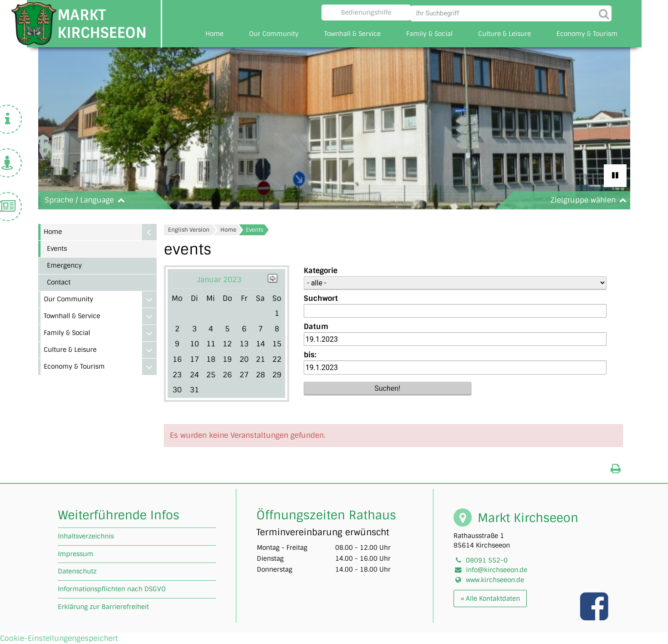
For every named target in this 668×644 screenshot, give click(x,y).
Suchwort (321, 298)
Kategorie (321, 271)
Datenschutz (77, 571)
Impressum (76, 554)
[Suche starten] (603, 13)
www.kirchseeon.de (495, 580)
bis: (310, 355)
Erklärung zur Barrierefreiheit (103, 607)
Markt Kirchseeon (102, 24)
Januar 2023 (219, 280)
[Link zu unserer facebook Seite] (595, 616)
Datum (316, 327)
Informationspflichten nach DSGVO (112, 589)
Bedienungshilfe (366, 12)
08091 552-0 (487, 560)
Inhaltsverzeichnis (86, 536)
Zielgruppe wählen (590, 200)
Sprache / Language (87, 200)
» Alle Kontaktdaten (490, 598)
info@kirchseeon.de (497, 570)
